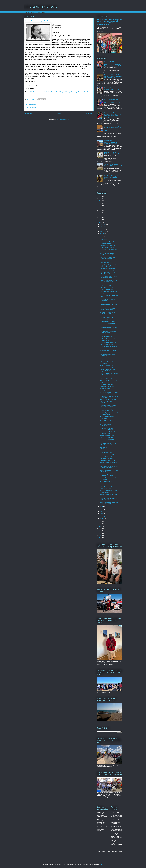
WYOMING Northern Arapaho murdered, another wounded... (108, 351)
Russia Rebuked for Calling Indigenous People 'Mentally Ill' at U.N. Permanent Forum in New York (113, 128)
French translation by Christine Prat (62, 29)
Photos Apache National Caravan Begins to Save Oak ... (109, 456)
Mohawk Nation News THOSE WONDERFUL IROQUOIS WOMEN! (108, 401)
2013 (100, 524)
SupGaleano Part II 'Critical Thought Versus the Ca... (107, 378)
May (101, 509)
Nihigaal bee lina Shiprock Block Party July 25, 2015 (108, 292)
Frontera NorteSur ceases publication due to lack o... (107, 254)
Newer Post (29, 114)
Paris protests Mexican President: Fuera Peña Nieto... (109, 393)
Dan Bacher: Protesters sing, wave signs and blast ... (107, 246)
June (101, 507)
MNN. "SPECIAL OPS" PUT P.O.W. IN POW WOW (107, 421)
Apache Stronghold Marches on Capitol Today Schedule (108, 347)
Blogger (101, 864)
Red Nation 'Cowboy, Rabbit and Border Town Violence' (108, 340)
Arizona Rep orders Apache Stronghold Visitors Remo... (108, 317)
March (102, 514)
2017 (100, 217)
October (102, 229)
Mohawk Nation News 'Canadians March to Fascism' (109, 503)
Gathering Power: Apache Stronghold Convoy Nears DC (108, 389)
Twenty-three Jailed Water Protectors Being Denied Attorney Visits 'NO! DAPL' (113, 166)
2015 (100, 222)
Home (59, 114)
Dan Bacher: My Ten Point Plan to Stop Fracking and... (109, 397)
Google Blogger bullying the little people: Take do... (108, 266)
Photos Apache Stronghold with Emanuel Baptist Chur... (108, 410)
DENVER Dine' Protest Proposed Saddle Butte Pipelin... (109, 289)
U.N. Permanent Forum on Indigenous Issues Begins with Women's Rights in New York (112, 101)
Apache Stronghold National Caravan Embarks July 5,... (108, 475)
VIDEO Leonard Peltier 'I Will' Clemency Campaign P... (107, 258)
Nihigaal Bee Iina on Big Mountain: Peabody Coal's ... (108, 385)
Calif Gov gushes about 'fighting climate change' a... (108, 328)
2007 (100, 538)
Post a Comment (32, 107)
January (102, 518)
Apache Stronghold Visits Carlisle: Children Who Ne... (109, 374)
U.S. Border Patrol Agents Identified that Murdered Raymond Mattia (111, 177)
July (101, 236)
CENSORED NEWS (40, 7)
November (103, 227)
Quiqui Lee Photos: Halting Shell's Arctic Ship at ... (109, 239)
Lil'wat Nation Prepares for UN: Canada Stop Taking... (108, 313)
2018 (100, 215)
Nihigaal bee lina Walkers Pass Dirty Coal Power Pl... (108, 444)
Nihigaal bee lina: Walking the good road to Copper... (108, 488)
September (103, 231)
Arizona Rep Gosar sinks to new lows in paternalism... (108, 285)
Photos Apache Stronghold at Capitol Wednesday (107, 324)
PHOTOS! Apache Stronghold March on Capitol (108, 332)
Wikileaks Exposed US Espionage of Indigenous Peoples (113, 153)
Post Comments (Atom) (62, 120)
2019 (100, 213)
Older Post (89, 114)
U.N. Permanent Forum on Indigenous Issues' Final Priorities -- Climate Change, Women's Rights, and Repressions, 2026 (109, 22)
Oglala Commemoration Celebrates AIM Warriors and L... (108, 483)
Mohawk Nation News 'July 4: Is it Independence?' (109, 471)
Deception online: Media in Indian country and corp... (109, 433)
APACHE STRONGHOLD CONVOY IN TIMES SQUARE (108, 429)
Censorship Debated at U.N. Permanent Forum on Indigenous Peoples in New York (113, 76)
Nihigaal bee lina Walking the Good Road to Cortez (107, 273)
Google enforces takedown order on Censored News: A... (108, 281)
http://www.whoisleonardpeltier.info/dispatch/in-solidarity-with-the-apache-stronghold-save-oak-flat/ (59, 92)
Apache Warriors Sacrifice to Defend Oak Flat (107, 355)
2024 (100, 201)
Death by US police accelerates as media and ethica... (108, 277)
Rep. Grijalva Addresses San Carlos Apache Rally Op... (107, 321)
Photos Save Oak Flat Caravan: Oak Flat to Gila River (108, 452)
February (103, 516)
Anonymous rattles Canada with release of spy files (108, 262)
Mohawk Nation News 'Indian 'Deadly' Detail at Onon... (107, 436)
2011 (100, 528)
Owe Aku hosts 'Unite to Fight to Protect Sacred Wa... (108, 491)
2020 (100, 210)
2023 (100, 203)
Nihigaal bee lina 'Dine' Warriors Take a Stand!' (108, 499)
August (102, 234)
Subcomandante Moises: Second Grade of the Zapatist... (109, 250)
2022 (100, 206)
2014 (100, 521)
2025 (100, 199)
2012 (100, 526)
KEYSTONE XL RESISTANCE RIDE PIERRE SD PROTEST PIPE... (108, 304)
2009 (100, 533)
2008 (100, 536)
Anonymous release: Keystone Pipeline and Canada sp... (108, 269)
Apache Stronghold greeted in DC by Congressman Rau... (109, 343)
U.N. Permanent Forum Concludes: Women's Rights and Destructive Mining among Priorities (113, 115)
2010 (100, 531)
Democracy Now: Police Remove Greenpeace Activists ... (108, 243)
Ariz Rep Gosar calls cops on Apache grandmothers (107, 309)
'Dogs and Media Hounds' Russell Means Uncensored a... (109, 467)
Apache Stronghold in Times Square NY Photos (107, 370)
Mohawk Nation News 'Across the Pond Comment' (109, 382)
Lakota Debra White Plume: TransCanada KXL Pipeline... (108, 366)
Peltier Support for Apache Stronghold (107, 363)
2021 (100, 208)
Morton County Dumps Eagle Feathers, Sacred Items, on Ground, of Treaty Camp (112, 142)
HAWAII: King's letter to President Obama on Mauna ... (109, 414)
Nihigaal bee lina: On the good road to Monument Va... (108, 406)
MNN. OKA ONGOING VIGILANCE (106, 425)
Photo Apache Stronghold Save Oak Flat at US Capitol (108, 336)
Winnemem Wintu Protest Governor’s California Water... (108, 459)
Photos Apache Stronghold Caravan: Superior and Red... (108, 440)
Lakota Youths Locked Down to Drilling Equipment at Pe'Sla (113, 89)
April (101, 511)
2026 (100, 196)
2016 (100, 220)
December (103, 224)
